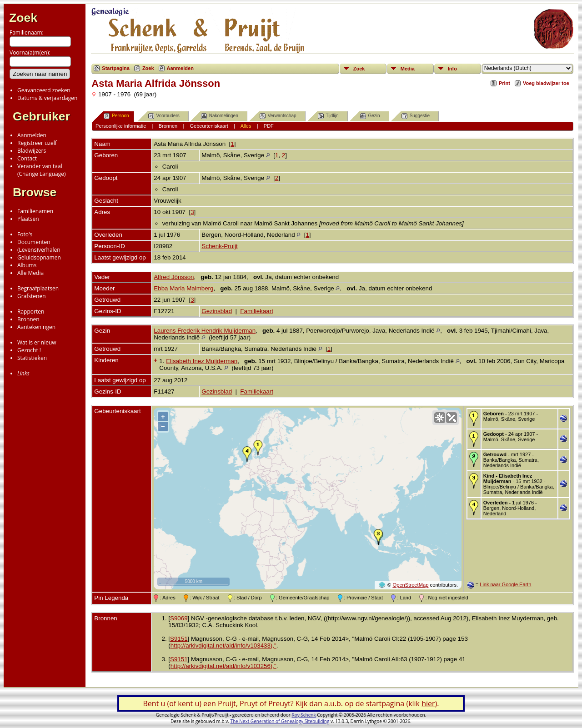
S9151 (179, 639)
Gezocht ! (29, 350)
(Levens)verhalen (39, 250)
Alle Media (30, 273)
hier (428, 703)
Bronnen (28, 319)
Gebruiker (41, 116)
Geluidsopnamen (39, 257)
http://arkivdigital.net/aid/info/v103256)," (223, 666)
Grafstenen (32, 296)
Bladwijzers (32, 151)
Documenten (34, 242)
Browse (35, 192)
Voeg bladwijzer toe (546, 83)
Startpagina (116, 68)
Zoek (23, 18)
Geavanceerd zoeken (44, 90)
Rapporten (31, 312)
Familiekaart (257, 311)
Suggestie (416, 116)
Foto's (25, 234)
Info (452, 69)
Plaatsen (28, 219)
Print (504, 83)
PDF (269, 126)
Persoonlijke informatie (121, 126)
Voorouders (164, 116)
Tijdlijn (328, 116)
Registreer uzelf (37, 143)
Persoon (116, 116)
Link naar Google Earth (505, 584)
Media (408, 69)
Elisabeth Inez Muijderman (202, 361)
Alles (246, 126)
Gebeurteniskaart (209, 126)
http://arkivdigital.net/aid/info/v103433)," (223, 646)
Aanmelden (32, 135)
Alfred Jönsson (174, 277)
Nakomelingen (220, 116)
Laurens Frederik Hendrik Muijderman (205, 331)
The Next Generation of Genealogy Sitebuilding (280, 721)
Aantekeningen (36, 327)
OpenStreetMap (410, 585)
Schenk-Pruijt (219, 246)
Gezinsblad (217, 311)
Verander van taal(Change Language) (41, 170)
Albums (27, 265)
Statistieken (32, 358)
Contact (27, 158)
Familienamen (35, 211)
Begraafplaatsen (38, 288)
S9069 (179, 618)
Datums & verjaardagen (47, 98)
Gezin (370, 116)
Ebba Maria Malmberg (183, 288)
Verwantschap (278, 116)
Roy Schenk (304, 715)
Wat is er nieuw (37, 342)
